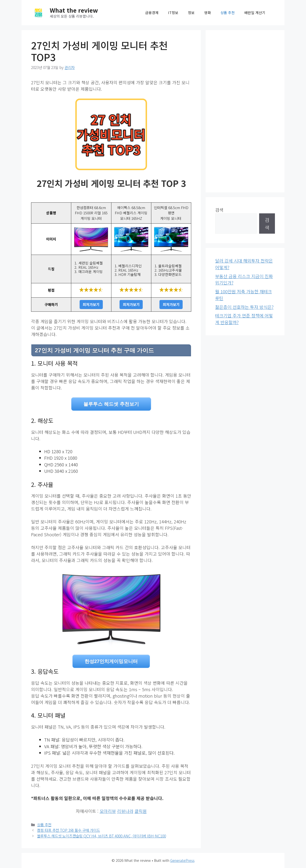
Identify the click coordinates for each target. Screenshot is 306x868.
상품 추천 (228, 13)
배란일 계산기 (255, 13)
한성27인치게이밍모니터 (111, 661)
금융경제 (152, 13)
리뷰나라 (125, 811)
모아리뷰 (108, 811)
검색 (219, 210)
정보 (191, 13)
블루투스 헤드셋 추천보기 (111, 404)
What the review (74, 10)
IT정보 (173, 13)
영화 (208, 13)
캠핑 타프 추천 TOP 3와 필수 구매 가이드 (68, 830)
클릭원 (141, 811)
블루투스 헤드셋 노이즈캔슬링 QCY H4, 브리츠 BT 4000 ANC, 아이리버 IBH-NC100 (101, 836)
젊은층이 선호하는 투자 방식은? (244, 307)
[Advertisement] (245, 111)
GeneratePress (182, 860)
